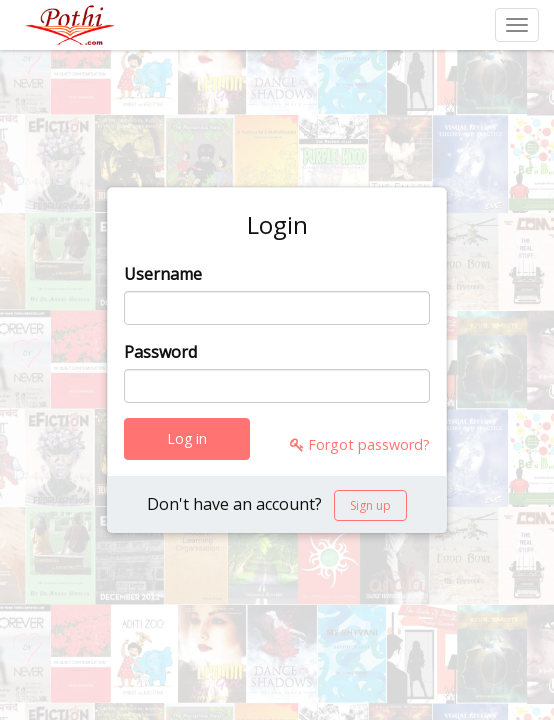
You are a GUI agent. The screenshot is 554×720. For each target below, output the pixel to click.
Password (160, 352)
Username (163, 274)
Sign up (370, 505)
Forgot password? (360, 444)
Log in (187, 438)
